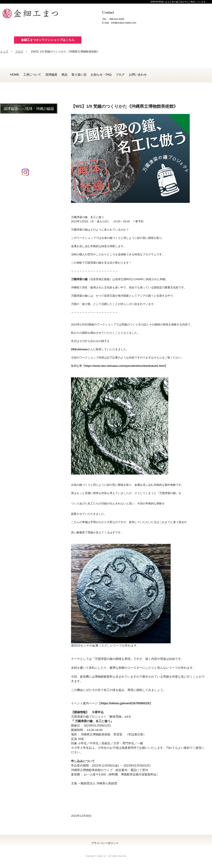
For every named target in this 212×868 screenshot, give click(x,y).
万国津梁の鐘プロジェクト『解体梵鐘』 (98, 717)
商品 (64, 75)
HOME (15, 75)
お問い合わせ (138, 75)
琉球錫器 (51, 75)
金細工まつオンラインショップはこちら (48, 40)
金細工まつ (34, 15)
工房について (32, 75)
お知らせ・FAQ (101, 75)
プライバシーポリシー (105, 843)
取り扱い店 (79, 75)
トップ (4, 52)
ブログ (19, 52)
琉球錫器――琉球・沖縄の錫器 (29, 109)
